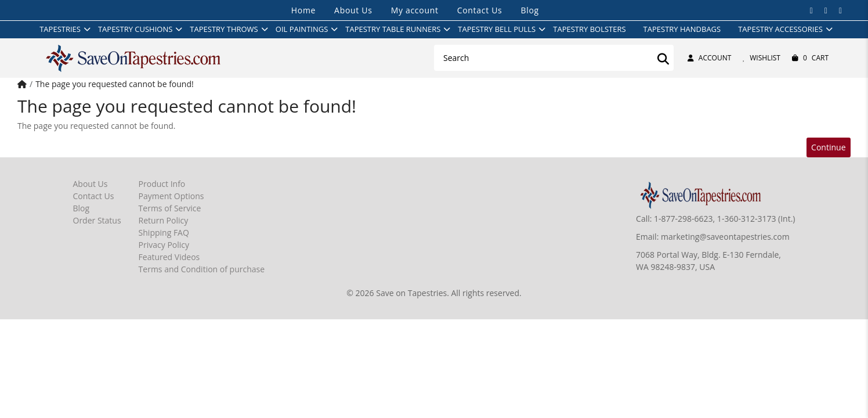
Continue (828, 147)
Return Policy (164, 220)
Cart (810, 58)
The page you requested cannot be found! (115, 84)
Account (709, 58)
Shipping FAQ (164, 233)
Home (303, 10)
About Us (353, 10)
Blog (529, 10)
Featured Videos (169, 257)
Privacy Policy (164, 245)
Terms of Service (170, 208)
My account (415, 10)
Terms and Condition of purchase (202, 269)
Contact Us (480, 10)
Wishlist (762, 58)
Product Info (162, 184)
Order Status (97, 220)
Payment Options (171, 196)
